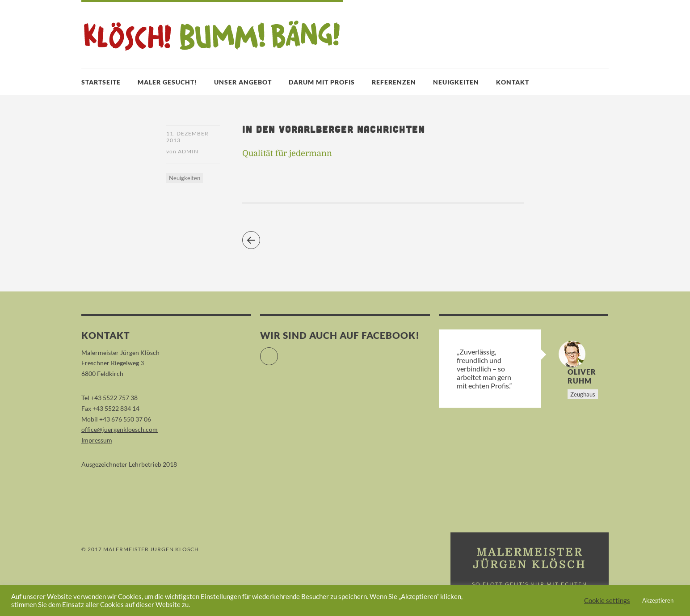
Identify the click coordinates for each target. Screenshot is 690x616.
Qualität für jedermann (287, 153)
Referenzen (394, 82)
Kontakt (513, 82)
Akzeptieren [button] (658, 600)
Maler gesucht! (167, 82)
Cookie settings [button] (607, 601)
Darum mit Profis (322, 82)
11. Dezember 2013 (187, 137)
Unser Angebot (243, 82)
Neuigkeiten (456, 82)
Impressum (97, 440)
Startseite (101, 82)
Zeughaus (583, 394)
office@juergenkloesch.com (120, 429)
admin (188, 151)
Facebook (278, 352)
